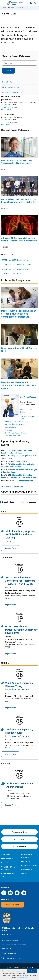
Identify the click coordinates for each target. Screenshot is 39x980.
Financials (8, 430)
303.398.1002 (6, 120)
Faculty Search (10, 427)
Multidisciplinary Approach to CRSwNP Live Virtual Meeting (21, 534)
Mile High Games (19, 461)
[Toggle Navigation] (3, 3)
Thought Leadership (13, 436)
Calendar (25, 873)
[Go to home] (17, 3)
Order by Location (29, 502)
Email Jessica (6, 110)
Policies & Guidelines (10, 940)
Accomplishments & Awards (15, 424)
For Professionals (20, 846)
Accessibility (7, 949)
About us (11, 8)
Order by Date (8, 502)
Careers (5, 863)
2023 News (6, 265)
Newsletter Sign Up (13, 905)
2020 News (6, 269)
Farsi (24, 968)
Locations (26, 861)
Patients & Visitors (20, 832)
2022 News (17, 265)
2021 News (27, 265)
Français (30, 968)
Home (4, 8)
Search (8, 71)
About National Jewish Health (16, 421)
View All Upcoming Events (12, 486)
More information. (22, 978)
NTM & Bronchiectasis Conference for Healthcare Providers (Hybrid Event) (20, 581)
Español (9, 968)
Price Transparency (10, 953)
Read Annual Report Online (15, 433)
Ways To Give (19, 839)
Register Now (10, 548)
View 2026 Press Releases (12, 93)
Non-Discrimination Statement (14, 945)
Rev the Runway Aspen (24, 480)
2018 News (27, 269)
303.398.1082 (6, 105)
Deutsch (17, 968)
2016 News (17, 274)
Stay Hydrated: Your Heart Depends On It (19, 350)
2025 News (17, 260)
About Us (5, 855)
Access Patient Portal (10, 87)
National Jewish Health (14, 958)
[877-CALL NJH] (31, 3)
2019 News (17, 269)
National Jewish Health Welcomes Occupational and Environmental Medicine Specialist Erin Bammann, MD (19, 163)
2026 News (6, 260)
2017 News (6, 274)
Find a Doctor (7, 82)
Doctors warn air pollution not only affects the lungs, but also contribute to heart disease (19, 314)
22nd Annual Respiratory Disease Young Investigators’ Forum (19, 686)
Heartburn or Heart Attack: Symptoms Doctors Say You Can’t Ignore (19, 385)
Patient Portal (27, 869)
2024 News (27, 260)
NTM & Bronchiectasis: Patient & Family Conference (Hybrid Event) (21, 630)
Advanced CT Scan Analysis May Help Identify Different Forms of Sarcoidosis (19, 239)
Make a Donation (29, 866)
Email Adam (6, 125)
